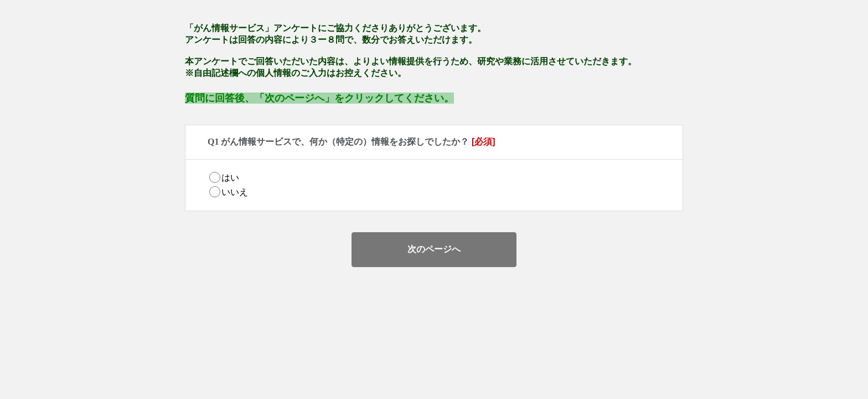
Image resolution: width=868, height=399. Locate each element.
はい (230, 178)
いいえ (235, 192)
